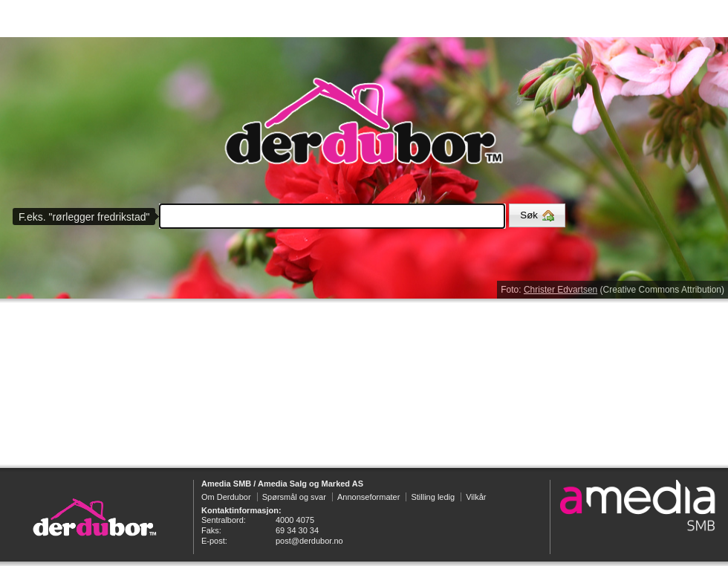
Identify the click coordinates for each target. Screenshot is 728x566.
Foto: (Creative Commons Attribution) (612, 290)
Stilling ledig (433, 497)
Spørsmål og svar (294, 497)
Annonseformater (368, 497)
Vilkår (476, 497)
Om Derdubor (226, 497)
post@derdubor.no (309, 541)
